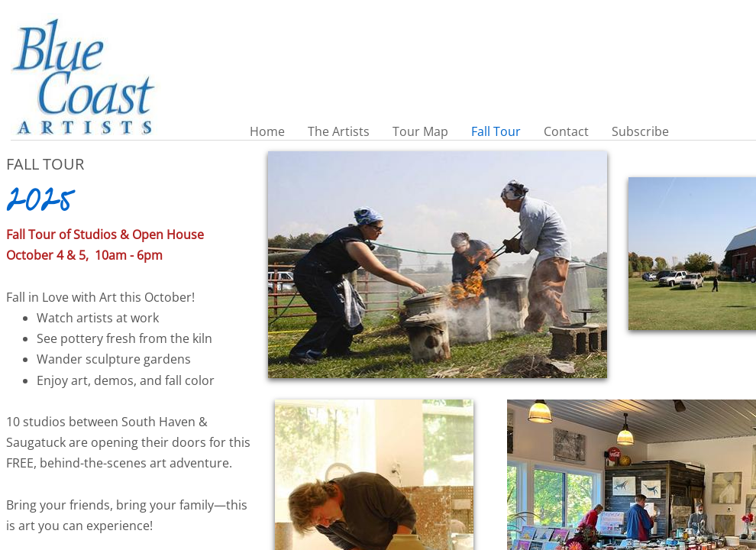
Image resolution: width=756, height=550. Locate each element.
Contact (566, 131)
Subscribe (640, 131)
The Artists (339, 131)
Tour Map (420, 131)
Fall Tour (496, 131)
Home (267, 131)
